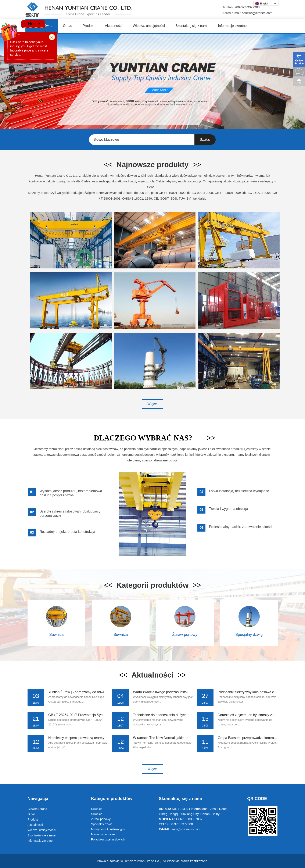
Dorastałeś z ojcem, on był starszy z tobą (249, 715)
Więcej (152, 404)
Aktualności (114, 26)
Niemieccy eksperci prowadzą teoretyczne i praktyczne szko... (95, 738)
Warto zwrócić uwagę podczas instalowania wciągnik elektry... (179, 692)
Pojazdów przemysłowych (108, 839)
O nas (67, 26)
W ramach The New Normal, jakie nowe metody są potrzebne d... (182, 738)
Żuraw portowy (185, 635)
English (262, 4)
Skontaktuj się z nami (191, 26)
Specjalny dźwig (249, 635)
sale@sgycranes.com (257, 13)
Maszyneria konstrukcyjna (108, 829)
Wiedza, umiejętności (149, 26)
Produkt (88, 26)
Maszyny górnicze (103, 834)
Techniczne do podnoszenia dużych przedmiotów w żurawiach (180, 715)
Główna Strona (37, 809)
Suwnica (56, 635)
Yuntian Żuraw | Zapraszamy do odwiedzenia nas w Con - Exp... (96, 692)
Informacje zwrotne (232, 26)
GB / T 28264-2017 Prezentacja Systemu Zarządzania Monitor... (96, 715)
